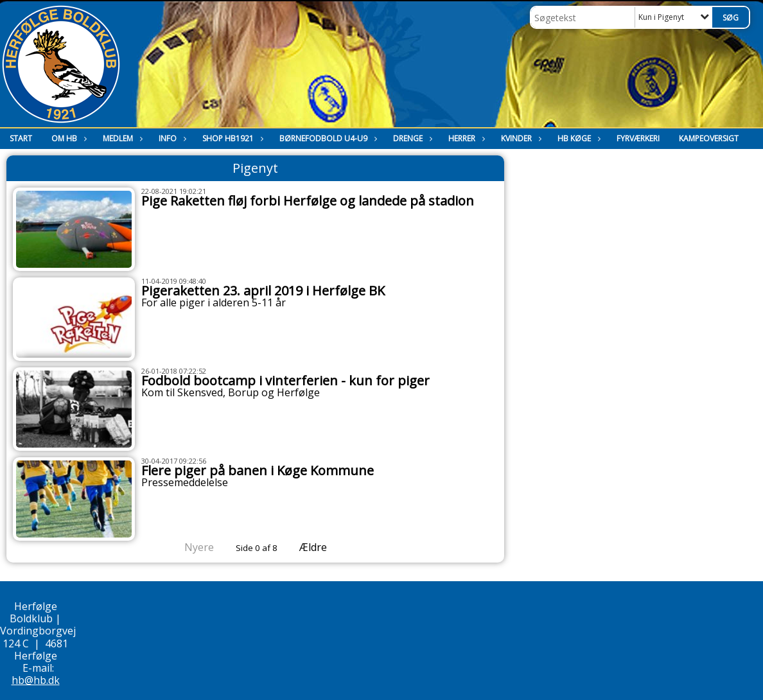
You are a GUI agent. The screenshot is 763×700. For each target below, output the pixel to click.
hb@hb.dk (36, 680)
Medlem (121, 138)
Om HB (67, 138)
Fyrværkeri (638, 138)
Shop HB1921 (231, 138)
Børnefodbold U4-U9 (327, 138)
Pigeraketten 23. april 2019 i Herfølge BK (263, 291)
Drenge (411, 138)
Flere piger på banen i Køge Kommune (258, 470)
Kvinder (520, 138)
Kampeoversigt (709, 138)
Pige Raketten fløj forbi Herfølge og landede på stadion (308, 201)
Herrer (465, 138)
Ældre (322, 547)
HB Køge (577, 138)
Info (171, 138)
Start (21, 138)
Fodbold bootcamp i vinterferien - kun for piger (285, 381)
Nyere (191, 547)
